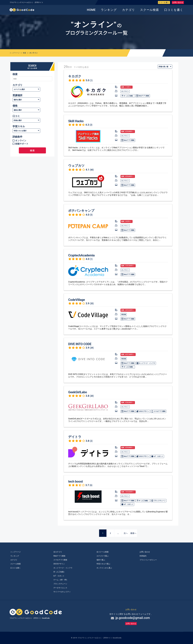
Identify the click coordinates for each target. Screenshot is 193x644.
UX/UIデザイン (59, 564)
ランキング (109, 10)
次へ (126, 533)
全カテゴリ (58, 552)
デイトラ (75, 437)
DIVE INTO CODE (80, 344)
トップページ (15, 53)
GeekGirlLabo (78, 392)
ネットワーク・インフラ (146, 363)
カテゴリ (129, 10)
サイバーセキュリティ (62, 592)
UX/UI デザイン (143, 411)
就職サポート (22, 144)
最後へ (133, 533)
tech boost (76, 481)
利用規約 (143, 556)
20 (92, 396)
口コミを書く (164, 2)
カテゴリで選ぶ (103, 556)
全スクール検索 (103, 552)
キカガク (75, 76)
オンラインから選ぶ (104, 568)
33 (92, 303)
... (118, 533)
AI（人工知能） (128, 96)
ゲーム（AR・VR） (61, 580)
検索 (25, 53)
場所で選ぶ (101, 560)
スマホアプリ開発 (158, 411)
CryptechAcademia (81, 255)
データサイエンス (60, 588)
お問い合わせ (178, 2)
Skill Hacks (76, 121)
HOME (91, 10)
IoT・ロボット (157, 456)
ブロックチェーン (158, 501)
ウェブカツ (76, 166)
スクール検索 (149, 10)
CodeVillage (76, 300)
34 (92, 348)
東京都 (124, 314)
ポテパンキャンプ (81, 211)
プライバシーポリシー (148, 560)
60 (92, 170)
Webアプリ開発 (143, 96)
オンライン (21, 140)
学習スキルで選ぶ (103, 564)
